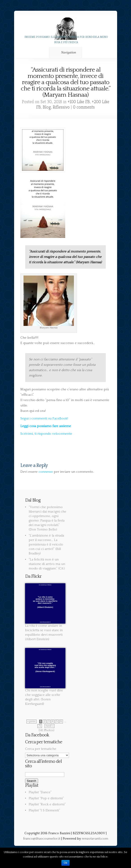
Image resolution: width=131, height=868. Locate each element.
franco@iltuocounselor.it (42, 839)
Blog (47, 107)
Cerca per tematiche (41, 749)
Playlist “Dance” (40, 792)
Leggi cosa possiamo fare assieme (46, 426)
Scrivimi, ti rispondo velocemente (46, 434)
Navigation (65, 52)
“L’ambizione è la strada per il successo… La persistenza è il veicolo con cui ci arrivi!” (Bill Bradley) (46, 544)
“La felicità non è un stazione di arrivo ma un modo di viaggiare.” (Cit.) (47, 564)
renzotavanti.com (95, 839)
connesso (46, 472)
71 (40, 726)
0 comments (84, 107)
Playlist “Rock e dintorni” (47, 804)
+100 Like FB (79, 102)
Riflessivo (61, 107)
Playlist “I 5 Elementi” (44, 810)
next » (49, 726)
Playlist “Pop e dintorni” (46, 798)
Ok (65, 863)
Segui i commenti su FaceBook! (44, 418)
